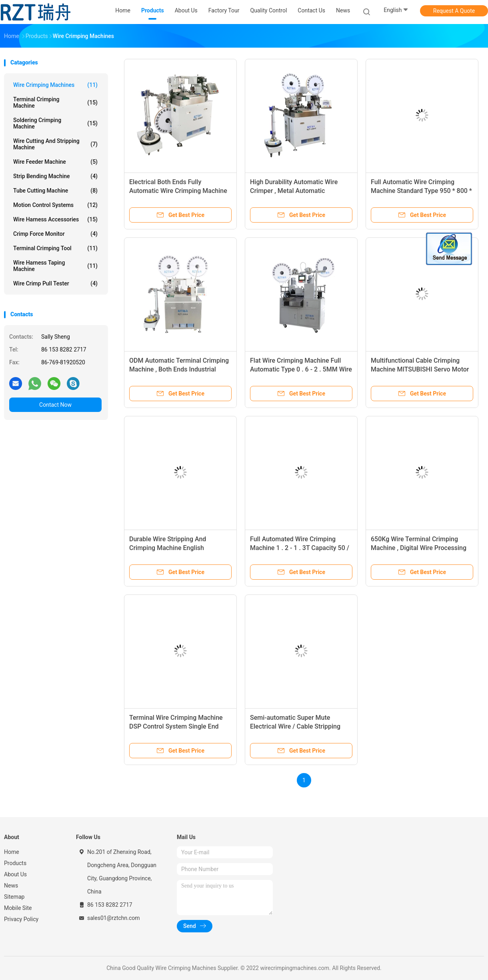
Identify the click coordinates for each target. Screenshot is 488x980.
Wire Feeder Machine (55, 162)
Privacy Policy (21, 919)
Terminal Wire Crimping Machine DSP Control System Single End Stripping (176, 726)
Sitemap (14, 897)
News (11, 886)
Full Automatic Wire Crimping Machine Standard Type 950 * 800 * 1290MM (421, 191)
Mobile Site (18, 908)
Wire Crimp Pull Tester (55, 283)
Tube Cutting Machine (55, 191)
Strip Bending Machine (55, 176)
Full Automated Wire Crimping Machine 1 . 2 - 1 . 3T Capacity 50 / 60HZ (300, 548)
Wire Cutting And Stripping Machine (55, 144)
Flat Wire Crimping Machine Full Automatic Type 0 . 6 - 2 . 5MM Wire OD (301, 369)
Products (15, 863)
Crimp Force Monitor (55, 234)
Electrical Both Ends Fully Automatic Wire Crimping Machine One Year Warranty (178, 191)
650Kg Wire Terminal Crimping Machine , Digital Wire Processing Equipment (419, 548)
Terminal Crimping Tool (55, 248)
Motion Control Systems (55, 205)
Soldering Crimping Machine (55, 123)
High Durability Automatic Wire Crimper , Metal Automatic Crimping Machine (294, 191)
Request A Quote (454, 11)
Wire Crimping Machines (55, 85)
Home (12, 852)
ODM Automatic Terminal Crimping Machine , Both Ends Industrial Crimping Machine (179, 369)
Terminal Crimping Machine (55, 102)
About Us (15, 874)
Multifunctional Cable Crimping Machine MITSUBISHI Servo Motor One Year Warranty (420, 369)
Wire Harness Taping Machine (55, 266)
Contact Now (55, 405)
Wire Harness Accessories (55, 219)
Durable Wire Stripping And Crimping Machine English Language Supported (168, 548)
